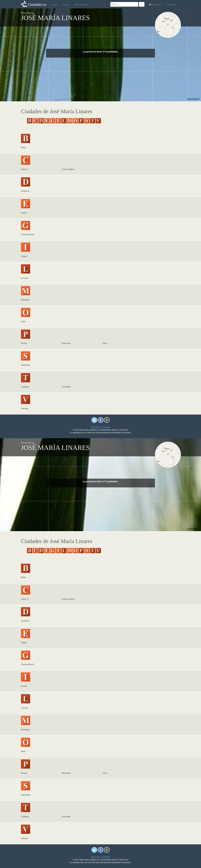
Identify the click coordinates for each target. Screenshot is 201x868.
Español (155, 5)
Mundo (170, 5)
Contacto (106, 427)
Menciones (96, 427)
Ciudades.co (37, 5)
